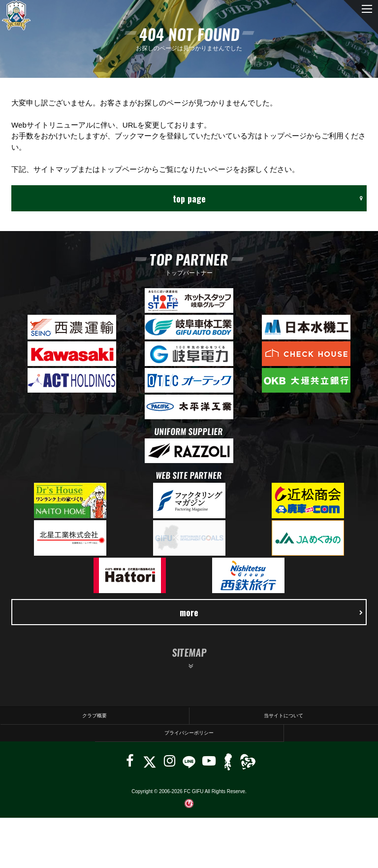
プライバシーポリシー (189, 733)
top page (268, 198)
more (271, 612)
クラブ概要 (94, 716)
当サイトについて (283, 716)
